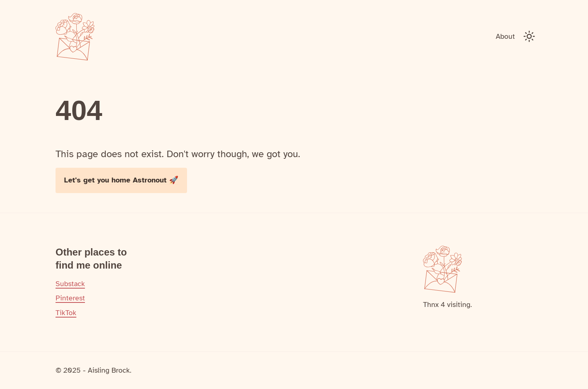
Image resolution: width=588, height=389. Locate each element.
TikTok (66, 313)
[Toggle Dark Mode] (529, 36)
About (505, 36)
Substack (70, 284)
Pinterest (70, 298)
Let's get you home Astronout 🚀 (121, 180)
